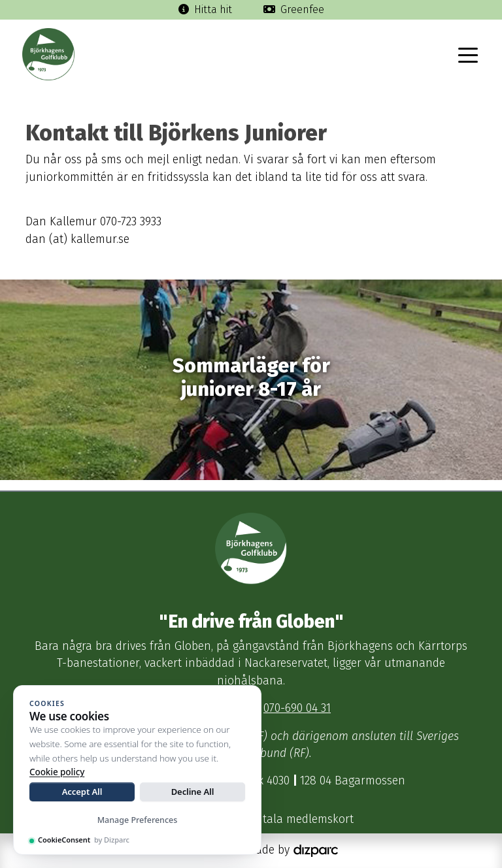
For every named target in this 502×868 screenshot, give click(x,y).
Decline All (193, 792)
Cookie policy (57, 772)
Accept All (82, 792)
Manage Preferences (138, 820)
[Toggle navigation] (468, 54)
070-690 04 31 (297, 708)
